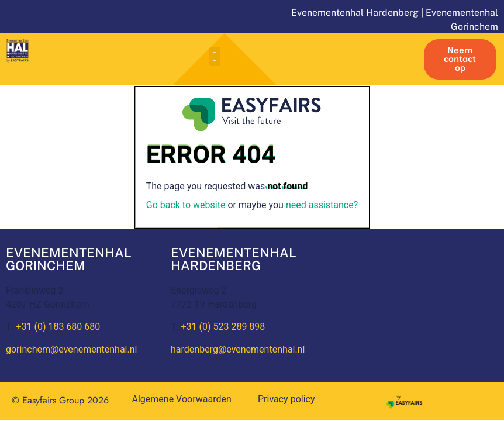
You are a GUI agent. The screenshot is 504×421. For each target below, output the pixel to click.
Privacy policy (286, 399)
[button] (215, 56)
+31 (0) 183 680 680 (58, 327)
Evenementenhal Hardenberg (355, 13)
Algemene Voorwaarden (182, 399)
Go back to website (186, 205)
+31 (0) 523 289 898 (223, 327)
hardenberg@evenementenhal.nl (238, 349)
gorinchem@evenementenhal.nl (71, 349)
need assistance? (322, 205)
